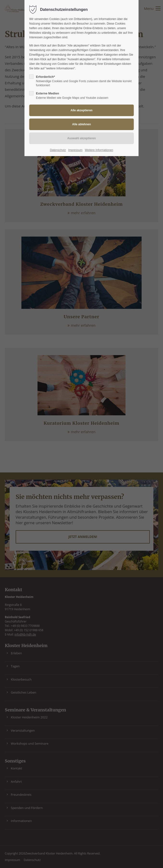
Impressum (75, 150)
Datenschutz (58, 150)
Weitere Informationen (99, 150)
